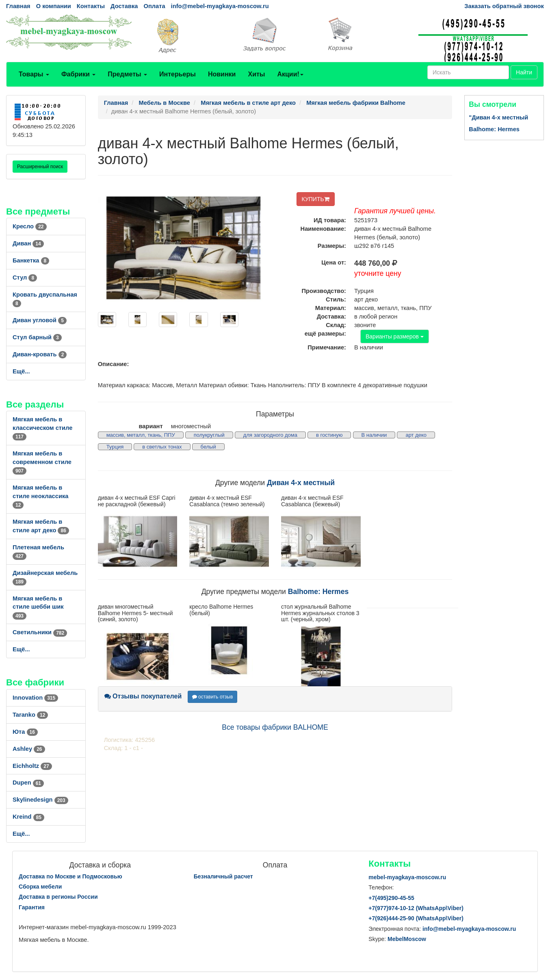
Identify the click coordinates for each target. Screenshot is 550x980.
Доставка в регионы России (58, 897)
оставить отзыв (213, 697)
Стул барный (37, 337)
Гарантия (32, 907)
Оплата (154, 6)
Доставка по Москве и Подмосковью (70, 876)
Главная (18, 6)
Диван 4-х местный (301, 483)
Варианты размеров (395, 336)
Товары (34, 74)
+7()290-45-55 (391, 898)
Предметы (127, 74)
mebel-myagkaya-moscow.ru (407, 877)
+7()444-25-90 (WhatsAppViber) (416, 918)
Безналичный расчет (223, 876)
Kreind (28, 817)
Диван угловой (40, 320)
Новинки (222, 74)
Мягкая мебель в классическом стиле (42, 428)
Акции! (290, 74)
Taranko (30, 715)
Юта (25, 732)
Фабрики (78, 74)
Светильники (40, 632)
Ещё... (21, 371)
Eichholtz (32, 766)
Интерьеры (178, 74)
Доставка (124, 6)
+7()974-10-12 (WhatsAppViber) (416, 908)
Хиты (256, 74)
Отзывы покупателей (143, 696)
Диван (28, 243)
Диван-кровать (40, 354)
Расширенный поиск (40, 167)
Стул (25, 278)
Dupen (28, 783)
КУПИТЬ (316, 199)
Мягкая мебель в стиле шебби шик (38, 607)
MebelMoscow (407, 939)
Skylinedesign (40, 800)
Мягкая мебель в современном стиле (42, 462)
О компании (54, 6)
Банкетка (31, 260)
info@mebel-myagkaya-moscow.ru (220, 6)
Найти (524, 72)
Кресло (30, 226)
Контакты (91, 6)
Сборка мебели (40, 887)
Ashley (29, 749)
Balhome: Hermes (318, 592)
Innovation (35, 698)
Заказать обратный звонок (504, 6)
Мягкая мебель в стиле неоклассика (40, 496)
